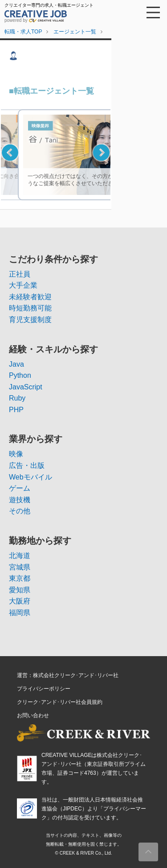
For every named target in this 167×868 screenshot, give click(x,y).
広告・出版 (27, 465)
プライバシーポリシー (44, 689)
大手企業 (23, 285)
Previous (10, 152)
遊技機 (20, 500)
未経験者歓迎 (30, 297)
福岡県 (20, 613)
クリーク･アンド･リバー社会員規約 (60, 702)
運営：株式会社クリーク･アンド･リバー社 (68, 675)
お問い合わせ (33, 715)
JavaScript (26, 387)
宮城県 (20, 567)
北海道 (20, 556)
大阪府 (20, 601)
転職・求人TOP (23, 32)
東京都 (20, 578)
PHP (16, 410)
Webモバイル (31, 477)
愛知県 (20, 590)
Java (16, 364)
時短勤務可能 (30, 308)
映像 (16, 454)
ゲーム (20, 488)
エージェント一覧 (75, 32)
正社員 (20, 274)
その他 (20, 511)
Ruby (17, 398)
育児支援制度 (30, 320)
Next (101, 152)
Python (20, 375)
